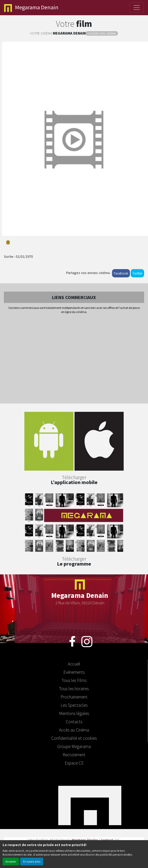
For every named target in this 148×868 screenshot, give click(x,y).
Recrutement (74, 754)
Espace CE (74, 763)
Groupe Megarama (74, 746)
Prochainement (74, 697)
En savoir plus (32, 861)
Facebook (121, 273)
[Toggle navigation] (137, 7)
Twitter (137, 273)
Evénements (74, 672)
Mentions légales (74, 713)
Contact (107, 840)
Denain (31, 8)
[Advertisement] (74, 359)
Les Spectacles (74, 705)
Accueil (74, 664)
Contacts (74, 721)
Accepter (11, 861)
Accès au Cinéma (74, 730)
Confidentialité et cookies (74, 738)
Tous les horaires (74, 688)
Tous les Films (74, 680)
